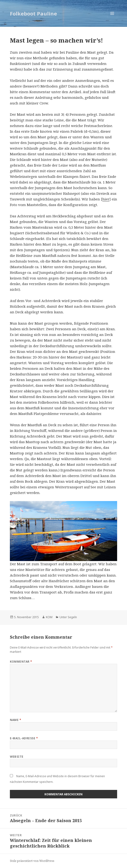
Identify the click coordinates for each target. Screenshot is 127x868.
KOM (49, 617)
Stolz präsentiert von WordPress (32, 861)
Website (17, 757)
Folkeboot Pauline (33, 13)
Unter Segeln (68, 617)
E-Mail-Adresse (24, 738)
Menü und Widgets (112, 18)
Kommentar (21, 662)
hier (106, 199)
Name (16, 720)
